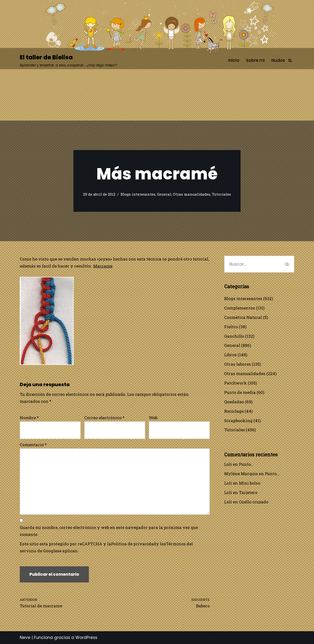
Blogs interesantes (138, 194)
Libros (230, 355)
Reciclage (234, 411)
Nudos (278, 60)
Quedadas (234, 402)
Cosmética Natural (243, 317)
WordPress (86, 637)
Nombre (29, 418)
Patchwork (235, 383)
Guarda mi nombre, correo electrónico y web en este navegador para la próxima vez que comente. (109, 531)
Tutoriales (221, 194)
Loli (228, 464)
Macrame (103, 266)
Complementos (240, 308)
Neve (25, 637)
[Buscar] (290, 60)
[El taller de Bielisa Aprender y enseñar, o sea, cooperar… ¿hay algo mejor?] (68, 60)
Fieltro (231, 327)
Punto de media (240, 392)
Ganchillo (234, 336)
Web (153, 418)
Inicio (234, 60)
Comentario (33, 445)
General (164, 194)
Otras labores (238, 364)
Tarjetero (248, 492)
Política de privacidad (134, 544)
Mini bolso (250, 483)
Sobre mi (255, 60)
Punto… (246, 464)
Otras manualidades (192, 194)
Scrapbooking (238, 421)
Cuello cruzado (254, 502)
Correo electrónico (104, 418)
